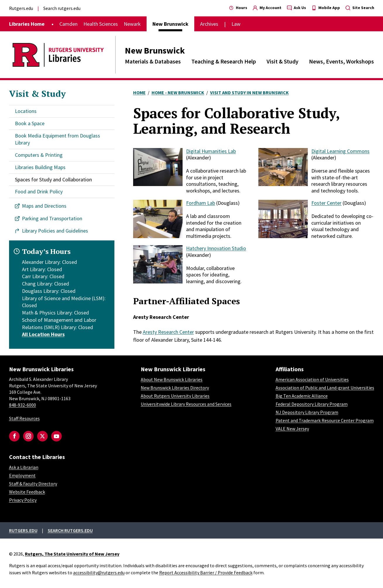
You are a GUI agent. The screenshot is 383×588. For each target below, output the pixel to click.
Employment (22, 475)
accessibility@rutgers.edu (99, 572)
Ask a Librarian (24, 467)
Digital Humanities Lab (211, 151)
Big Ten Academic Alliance (302, 396)
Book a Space (30, 123)
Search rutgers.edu (62, 8)
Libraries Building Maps (40, 167)
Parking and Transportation (52, 218)
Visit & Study (282, 61)
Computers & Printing (39, 155)
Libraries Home (27, 24)
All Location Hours (43, 334)
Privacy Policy (23, 500)
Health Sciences (101, 24)
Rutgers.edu (21, 8)
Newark (132, 24)
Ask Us (297, 8)
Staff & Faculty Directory (33, 484)
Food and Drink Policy (39, 191)
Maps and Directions (44, 206)
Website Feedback (27, 492)
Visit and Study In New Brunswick (249, 92)
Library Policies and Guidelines (55, 231)
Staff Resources (24, 418)
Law (236, 24)
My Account (267, 8)
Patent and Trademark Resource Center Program (325, 420)
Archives (209, 24)
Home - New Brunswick (178, 92)
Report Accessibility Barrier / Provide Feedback (206, 572)
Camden (68, 24)
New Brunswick (155, 50)
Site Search (360, 8)
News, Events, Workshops (341, 61)
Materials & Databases (153, 61)
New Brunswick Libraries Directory (175, 388)
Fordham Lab (201, 203)
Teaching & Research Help (224, 61)
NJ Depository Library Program (307, 412)
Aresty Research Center (168, 332)
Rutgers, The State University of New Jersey (72, 554)
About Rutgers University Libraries (175, 396)
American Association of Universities (312, 379)
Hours (238, 8)
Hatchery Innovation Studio (216, 248)
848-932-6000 (23, 405)
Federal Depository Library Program (312, 404)
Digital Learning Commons (340, 151)
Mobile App (326, 8)
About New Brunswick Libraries (172, 379)
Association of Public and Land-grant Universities (325, 388)
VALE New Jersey (292, 429)
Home (139, 92)
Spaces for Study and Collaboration (53, 179)
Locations (26, 111)
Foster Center (326, 203)
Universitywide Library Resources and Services (186, 404)
